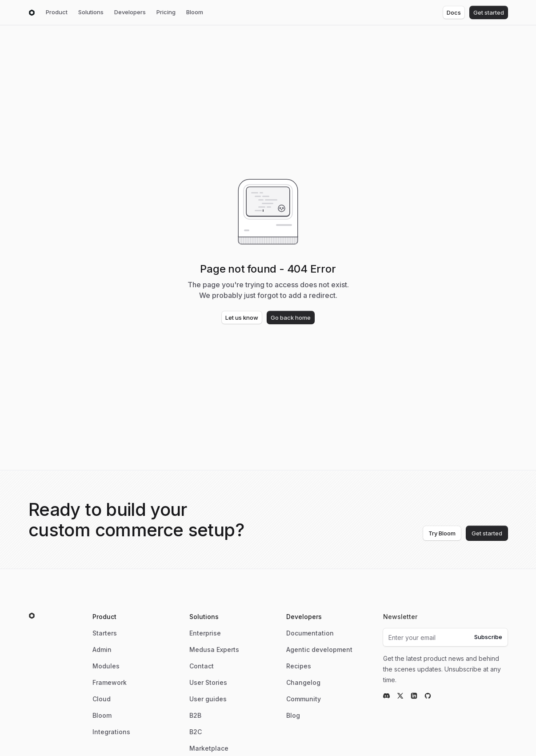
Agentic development (319, 649)
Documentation (310, 633)
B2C (196, 732)
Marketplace (209, 748)
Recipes (299, 666)
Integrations (111, 732)
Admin (102, 649)
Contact (202, 666)
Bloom (195, 12)
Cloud (102, 699)
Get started (489, 12)
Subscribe (488, 637)
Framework (110, 682)
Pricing (166, 12)
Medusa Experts (214, 649)
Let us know (242, 318)
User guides (208, 699)
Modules (106, 666)
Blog (293, 715)
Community (304, 699)
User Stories (208, 682)
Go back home (291, 318)
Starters (105, 633)
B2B (195, 715)
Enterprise (205, 633)
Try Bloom (442, 533)
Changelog (303, 682)
